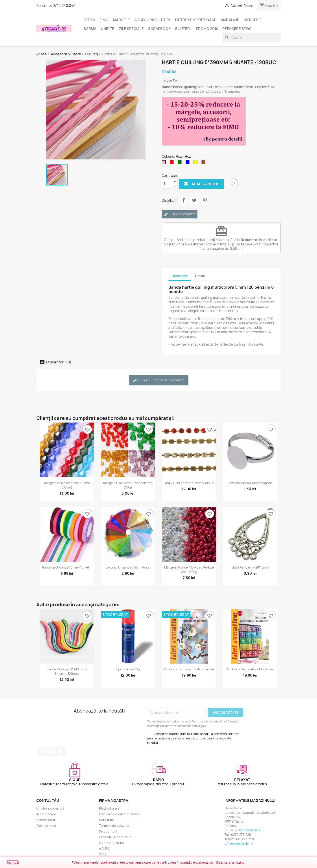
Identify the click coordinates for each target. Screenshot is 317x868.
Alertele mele (46, 826)
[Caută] (252, 37)
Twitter (51, 752)
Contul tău (48, 801)
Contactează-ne (112, 843)
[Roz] (165, 163)
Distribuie (184, 200)
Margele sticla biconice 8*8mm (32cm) (67, 485)
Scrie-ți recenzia (180, 214)
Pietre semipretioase (196, 20)
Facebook (41, 752)
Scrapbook (159, 29)
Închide (13, 862)
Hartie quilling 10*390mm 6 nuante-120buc (67, 671)
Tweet (194, 200)
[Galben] (196, 163)
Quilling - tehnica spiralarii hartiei (189, 669)
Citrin (89, 20)
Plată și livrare (109, 808)
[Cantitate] (167, 184)
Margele (121, 20)
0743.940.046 (64, 6)
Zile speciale (131, 29)
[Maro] (204, 163)
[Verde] (181, 163)
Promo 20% (207, 29)
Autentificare (46, 814)
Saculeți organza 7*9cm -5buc (128, 567)
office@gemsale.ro (239, 843)
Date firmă (107, 820)
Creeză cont (46, 820)
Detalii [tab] (200, 276)
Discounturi (108, 831)
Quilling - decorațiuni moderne (250, 669)
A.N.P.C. (105, 848)
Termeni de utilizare (114, 826)
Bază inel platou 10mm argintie (250, 483)
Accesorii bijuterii (152, 20)
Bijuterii (183, 29)
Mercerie (253, 20)
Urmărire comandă (50, 808)
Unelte (108, 29)
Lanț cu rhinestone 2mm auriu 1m (189, 483)
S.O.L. (103, 854)
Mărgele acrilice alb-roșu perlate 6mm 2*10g (189, 570)
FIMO (104, 20)
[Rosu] (173, 163)
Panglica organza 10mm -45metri (67, 567)
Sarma (90, 29)
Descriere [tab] (180, 276)
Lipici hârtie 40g (128, 669)
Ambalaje (230, 20)
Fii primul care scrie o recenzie (159, 380)
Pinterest (205, 200)
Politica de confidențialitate (120, 814)
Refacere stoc (237, 29)
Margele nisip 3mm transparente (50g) (128, 485)
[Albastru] (188, 163)
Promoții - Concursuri (115, 837)
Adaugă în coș (201, 184)
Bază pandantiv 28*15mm (250, 567)
